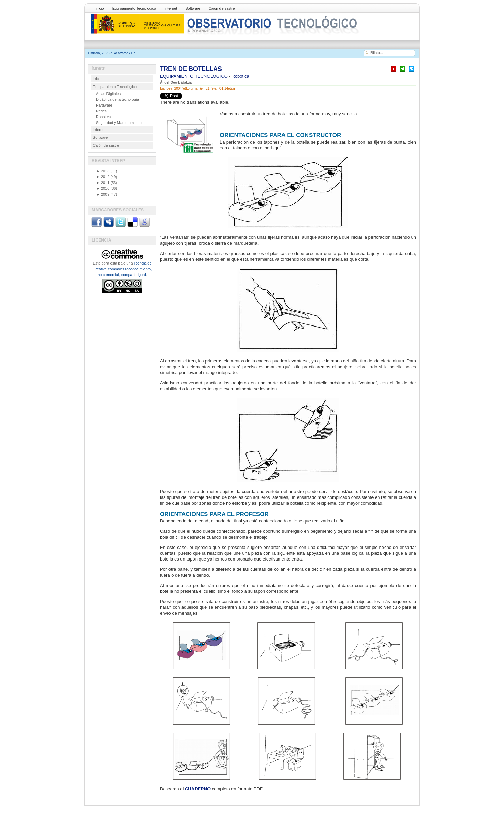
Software (193, 8)
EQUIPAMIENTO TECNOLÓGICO (194, 76)
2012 (103, 177)
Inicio (100, 8)
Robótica (241, 76)
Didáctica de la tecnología (117, 99)
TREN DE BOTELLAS (191, 69)
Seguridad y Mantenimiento (119, 123)
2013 (103, 171)
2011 (103, 183)
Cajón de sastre (222, 8)
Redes (101, 111)
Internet (171, 8)
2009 (103, 194)
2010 (103, 188)
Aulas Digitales (108, 94)
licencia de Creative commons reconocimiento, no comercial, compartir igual (122, 269)
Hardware (104, 105)
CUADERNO (198, 789)
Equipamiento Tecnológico (134, 8)
